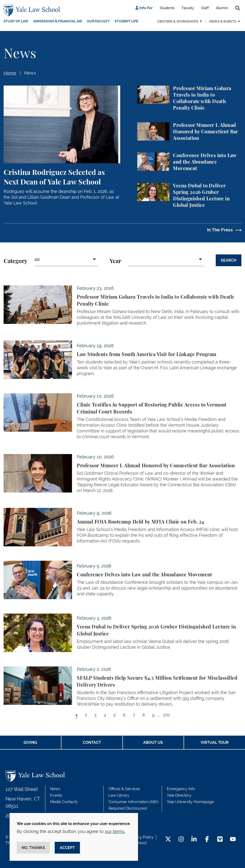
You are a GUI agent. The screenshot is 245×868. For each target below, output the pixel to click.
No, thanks (33, 848)
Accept (67, 848)
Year (115, 261)
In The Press (220, 230)
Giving (30, 742)
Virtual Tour (215, 742)
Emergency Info (181, 789)
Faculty (188, 8)
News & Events (223, 21)
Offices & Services (124, 789)
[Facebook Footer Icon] (207, 840)
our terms (115, 831)
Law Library (119, 795)
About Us (153, 742)
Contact (92, 742)
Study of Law (16, 21)
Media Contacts (64, 802)
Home (10, 73)
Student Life (126, 21)
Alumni (222, 8)
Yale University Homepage (190, 802)
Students (167, 8)
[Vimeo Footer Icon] (220, 840)
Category (15, 261)
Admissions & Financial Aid (58, 21)
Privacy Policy (141, 837)
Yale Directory (179, 795)
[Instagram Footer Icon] (181, 840)
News (30, 73)
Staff (205, 8)
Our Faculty (98, 21)
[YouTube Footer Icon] (233, 840)
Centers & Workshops (178, 21)
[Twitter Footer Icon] (168, 840)
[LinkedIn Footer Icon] (194, 840)
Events (56, 795)
